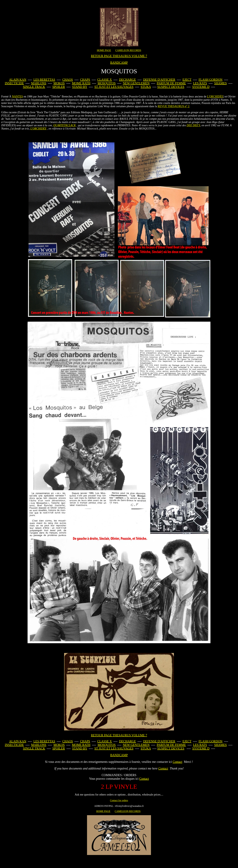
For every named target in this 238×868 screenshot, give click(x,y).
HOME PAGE (104, 50)
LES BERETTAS (44, 80)
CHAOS (68, 80)
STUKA (146, 87)
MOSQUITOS (107, 83)
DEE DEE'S (193, 125)
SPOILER (59, 87)
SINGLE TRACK (34, 87)
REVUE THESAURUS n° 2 (173, 106)
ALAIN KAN (18, 80)
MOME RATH (81, 83)
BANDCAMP (119, 63)
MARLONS (39, 83)
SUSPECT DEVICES (171, 87)
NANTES (17, 97)
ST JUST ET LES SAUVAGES (114, 87)
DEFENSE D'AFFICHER (159, 80)
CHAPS (85, 80)
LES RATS (200, 83)
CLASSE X (105, 80)
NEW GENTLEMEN (136, 83)
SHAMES (220, 83)
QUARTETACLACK (65, 125)
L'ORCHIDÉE (215, 97)
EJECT (187, 80)
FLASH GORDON (211, 80)
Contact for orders (119, 800)
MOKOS (59, 83)
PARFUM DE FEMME (171, 83)
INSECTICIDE (14, 83)
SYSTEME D (201, 87)
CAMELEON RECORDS (128, 50)
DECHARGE (128, 80)
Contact (177, 762)
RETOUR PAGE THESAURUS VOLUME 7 (119, 56)
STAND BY (80, 87)
